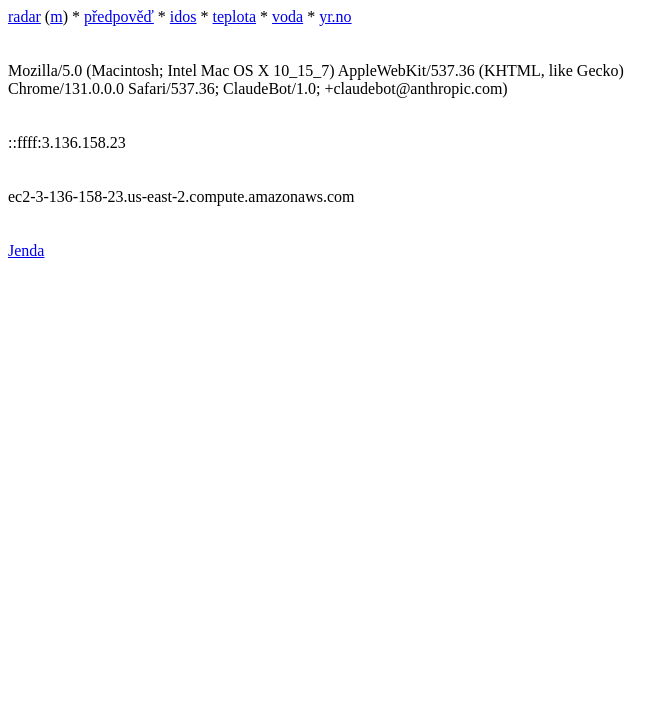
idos (183, 16)
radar (24, 16)
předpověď (119, 16)
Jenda (26, 250)
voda (287, 16)
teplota (235, 16)
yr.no (335, 16)
